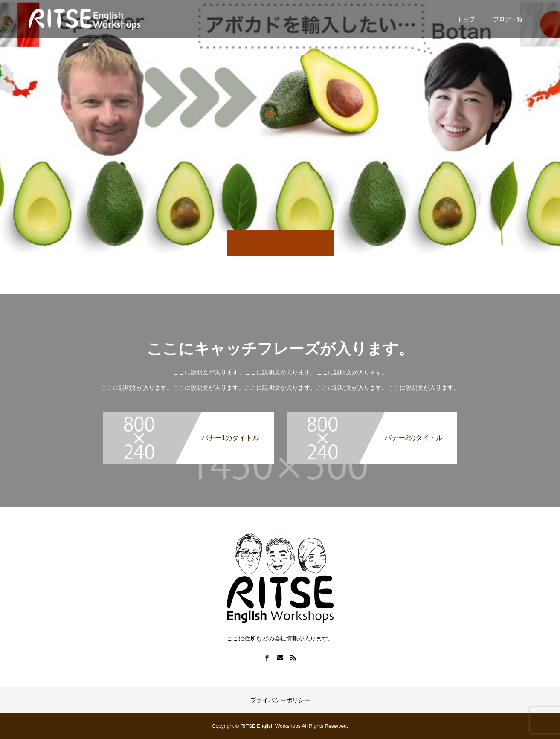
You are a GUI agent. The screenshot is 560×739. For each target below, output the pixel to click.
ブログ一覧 (508, 19)
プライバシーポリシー (280, 700)
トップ (466, 19)
